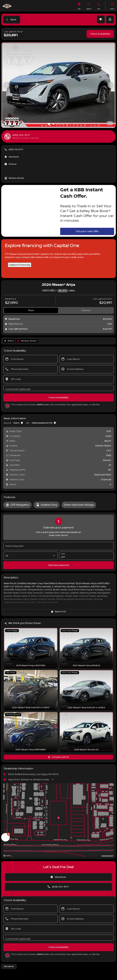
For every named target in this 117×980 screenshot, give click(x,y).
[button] (79, 6)
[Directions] (12, 157)
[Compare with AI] (58, 757)
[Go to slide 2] (53, 124)
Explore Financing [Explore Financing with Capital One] (20, 265)
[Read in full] (58, 612)
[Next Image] (110, 85)
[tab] (31, 310)
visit (79, 9)
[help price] (6, 329)
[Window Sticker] (15, 178)
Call (99, 9)
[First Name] (30, 359)
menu (112, 9)
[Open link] (27, 341)
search (89, 9)
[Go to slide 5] (67, 124)
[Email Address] (87, 369)
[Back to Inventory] (12, 20)
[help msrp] (6, 319)
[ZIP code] (58, 379)
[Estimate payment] (58, 565)
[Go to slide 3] (58, 124)
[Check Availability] (100, 34)
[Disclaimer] (9, 966)
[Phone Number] (30, 369)
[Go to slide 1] (49, 124)
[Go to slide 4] (63, 124)
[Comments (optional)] (58, 388)
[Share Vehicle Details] (110, 19)
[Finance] (11, 164)
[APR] (86, 556)
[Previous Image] (7, 85)
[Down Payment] (58, 546)
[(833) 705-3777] (14, 150)
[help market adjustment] (6, 324)
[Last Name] (87, 359)
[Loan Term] (31, 556)
